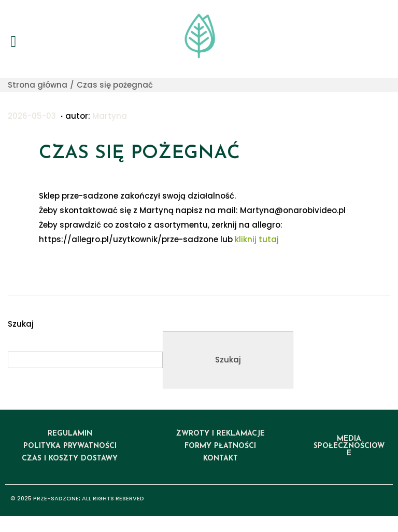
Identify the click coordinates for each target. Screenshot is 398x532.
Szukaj (21, 324)
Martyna (110, 116)
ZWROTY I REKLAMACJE (221, 434)
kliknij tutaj (257, 239)
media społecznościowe (349, 446)
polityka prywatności (70, 446)
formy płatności (220, 446)
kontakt (221, 459)
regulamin (70, 434)
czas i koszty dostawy (70, 459)
